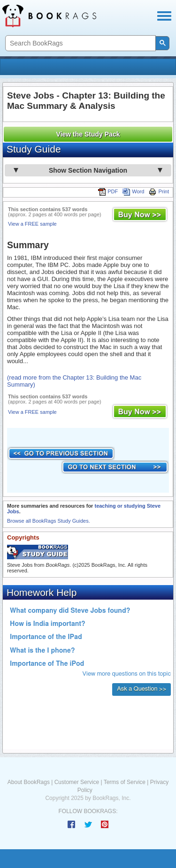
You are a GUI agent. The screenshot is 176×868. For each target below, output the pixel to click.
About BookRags (29, 782)
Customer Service (77, 782)
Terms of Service (125, 782)
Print (159, 191)
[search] (80, 43)
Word (133, 191)
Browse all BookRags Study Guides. (49, 521)
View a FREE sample (32, 224)
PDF (108, 191)
